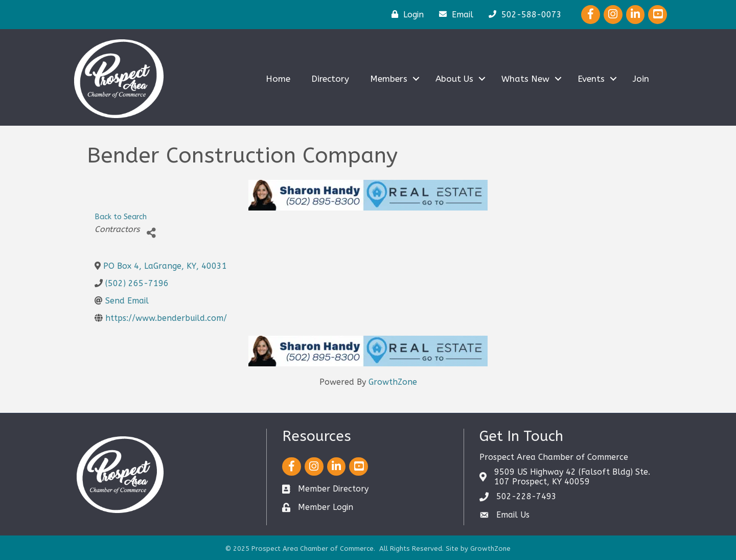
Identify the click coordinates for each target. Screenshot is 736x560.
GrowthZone (393, 382)
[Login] (405, 14)
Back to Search (121, 217)
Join (641, 79)
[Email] (454, 14)
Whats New (525, 79)
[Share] (151, 233)
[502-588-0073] (523, 14)
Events (591, 79)
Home (278, 79)
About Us (454, 79)
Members (389, 79)
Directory (330, 79)
